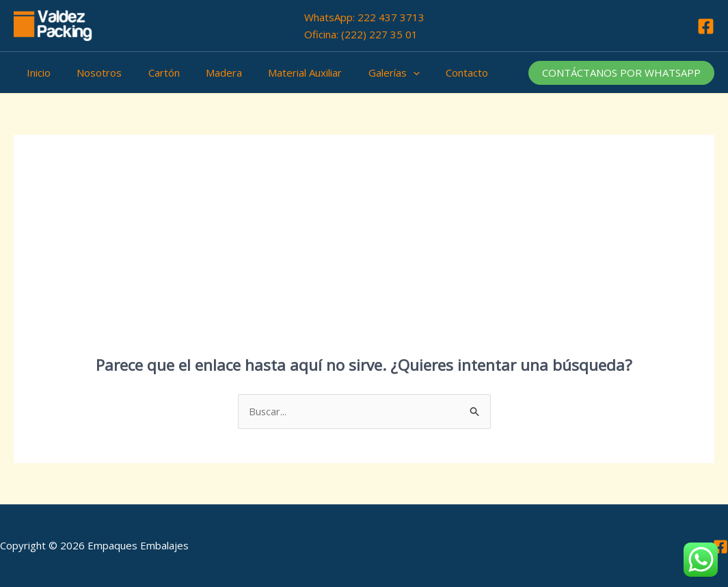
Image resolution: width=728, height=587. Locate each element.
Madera (204, 73)
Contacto (430, 73)
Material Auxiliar (280, 73)
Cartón (150, 73)
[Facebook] (706, 26)
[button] (621, 73)
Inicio (36, 73)
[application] (382, 73)
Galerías (363, 73)
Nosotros (91, 73)
